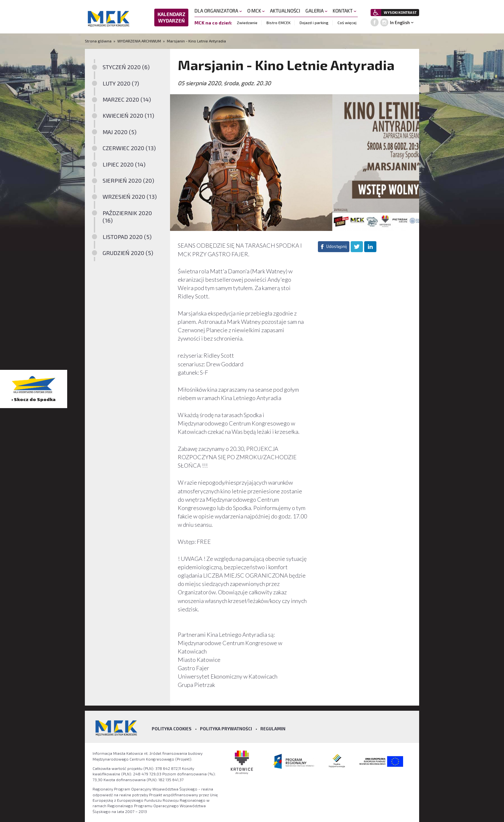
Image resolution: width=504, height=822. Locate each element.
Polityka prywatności (226, 729)
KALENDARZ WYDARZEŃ (171, 17)
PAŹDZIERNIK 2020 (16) (127, 217)
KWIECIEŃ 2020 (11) (128, 115)
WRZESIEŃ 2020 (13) (130, 196)
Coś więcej (347, 23)
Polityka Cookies (172, 729)
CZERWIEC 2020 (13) (129, 148)
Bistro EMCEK (279, 23)
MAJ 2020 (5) (120, 132)
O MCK (256, 11)
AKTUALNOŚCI (285, 11)
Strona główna (99, 41)
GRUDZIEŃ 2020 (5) (128, 253)
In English (400, 23)
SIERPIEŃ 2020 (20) (128, 180)
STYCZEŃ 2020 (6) (126, 67)
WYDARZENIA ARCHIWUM (139, 41)
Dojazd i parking (314, 23)
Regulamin (273, 729)
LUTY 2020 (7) (121, 83)
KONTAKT (345, 11)
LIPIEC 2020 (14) (124, 164)
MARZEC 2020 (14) (127, 99)
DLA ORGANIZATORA (218, 11)
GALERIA (316, 11)
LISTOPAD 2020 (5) (127, 237)
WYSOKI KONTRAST (400, 12)
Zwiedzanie (247, 23)
